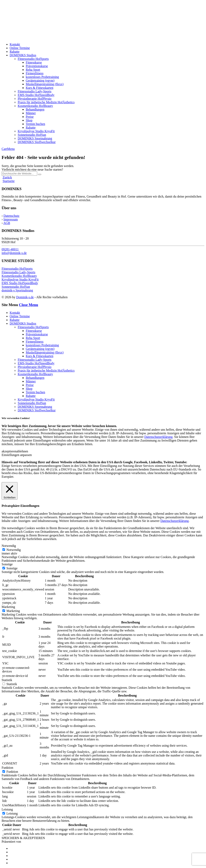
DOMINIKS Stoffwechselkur (37, 142)
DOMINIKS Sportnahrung (35, 138)
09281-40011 (10, 249)
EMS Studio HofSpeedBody (20, 283)
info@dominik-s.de (14, 253)
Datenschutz (11, 216)
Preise (30, 117)
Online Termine (20, 48)
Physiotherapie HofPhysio (35, 99)
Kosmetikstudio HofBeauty (35, 106)
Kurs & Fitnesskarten (40, 88)
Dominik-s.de (25, 297)
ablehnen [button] (22, 451)
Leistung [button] (7, 809)
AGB (7, 223)
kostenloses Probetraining (42, 77)
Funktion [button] (7, 768)
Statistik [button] (7, 680)
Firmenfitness (35, 73)
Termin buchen (35, 124)
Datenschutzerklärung (158, 437)
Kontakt (15, 44)
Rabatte (15, 52)
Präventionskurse (37, 66)
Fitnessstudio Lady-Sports (35, 91)
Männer (31, 113)
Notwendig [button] (9, 546)
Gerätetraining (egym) (40, 80)
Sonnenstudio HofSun (32, 135)
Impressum (11, 219)
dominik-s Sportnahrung (17, 290)
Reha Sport (33, 70)
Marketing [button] (8, 607)
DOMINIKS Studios (23, 55)
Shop (29, 120)
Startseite (9, 181)
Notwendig (14, 550)
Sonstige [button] (7, 564)
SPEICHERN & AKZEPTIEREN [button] (23, 838)
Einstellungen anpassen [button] (17, 455)
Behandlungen (35, 109)
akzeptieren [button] (9, 451)
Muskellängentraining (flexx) (45, 84)
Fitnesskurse (34, 62)
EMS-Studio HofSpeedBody (36, 95)
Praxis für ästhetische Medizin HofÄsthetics (46, 102)
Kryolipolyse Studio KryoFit (36, 131)
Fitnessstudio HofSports (33, 59)
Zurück (7, 177)
